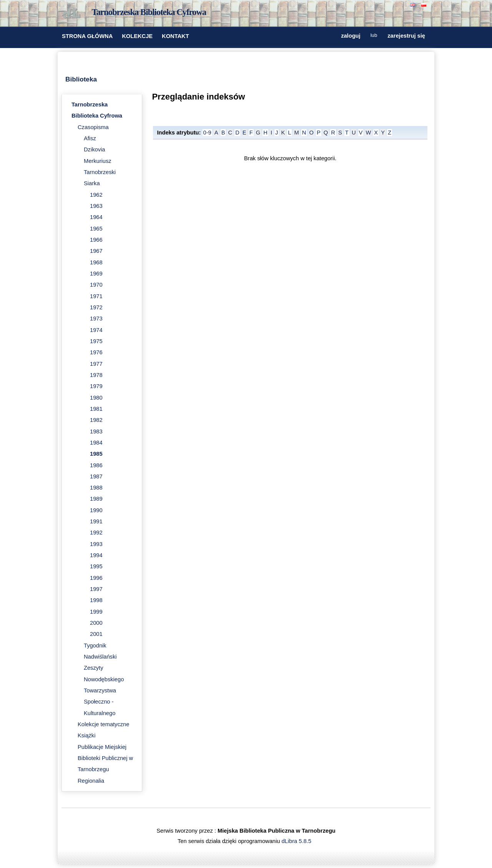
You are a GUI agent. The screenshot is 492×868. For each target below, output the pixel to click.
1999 (96, 612)
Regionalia (91, 781)
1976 (96, 352)
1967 (96, 251)
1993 (96, 544)
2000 (96, 623)
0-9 (207, 133)
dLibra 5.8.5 (297, 841)
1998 (96, 600)
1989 (96, 499)
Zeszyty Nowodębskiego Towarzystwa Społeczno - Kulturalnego (104, 690)
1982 (96, 420)
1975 (96, 341)
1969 (96, 274)
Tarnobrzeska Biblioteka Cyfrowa (149, 12)
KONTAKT (175, 36)
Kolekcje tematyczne (103, 724)
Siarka (92, 183)
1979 (96, 386)
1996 (96, 578)
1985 (96, 454)
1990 (96, 510)
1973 (96, 319)
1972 (96, 307)
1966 (96, 240)
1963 (96, 206)
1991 (96, 521)
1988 (96, 488)
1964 (96, 217)
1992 (96, 533)
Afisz (90, 138)
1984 (96, 443)
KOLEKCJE (137, 36)
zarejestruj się (406, 36)
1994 (96, 555)
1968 (96, 262)
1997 (96, 589)
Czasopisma (93, 127)
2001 (96, 634)
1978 (96, 375)
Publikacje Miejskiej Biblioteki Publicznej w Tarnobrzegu (105, 758)
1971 (96, 296)
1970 (96, 285)
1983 (96, 432)
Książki (86, 735)
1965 (96, 229)
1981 (96, 409)
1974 (96, 330)
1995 (96, 566)
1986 (96, 465)
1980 (96, 398)
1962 (96, 195)
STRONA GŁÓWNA (87, 36)
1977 (96, 364)
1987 (96, 476)
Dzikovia (94, 149)
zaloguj (351, 36)
